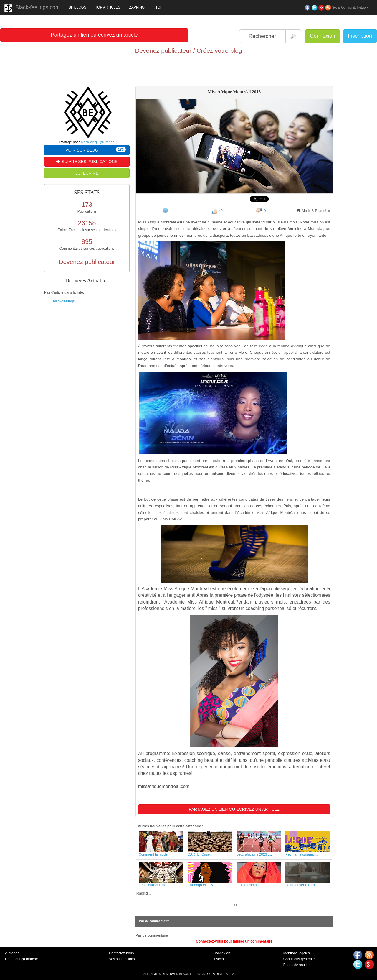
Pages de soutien (297, 965)
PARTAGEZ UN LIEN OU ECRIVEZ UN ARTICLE (234, 809)
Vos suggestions (122, 959)
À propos (12, 953)
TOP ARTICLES (108, 7)
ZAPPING (137, 7)
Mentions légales (297, 953)
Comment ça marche (21, 959)
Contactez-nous (121, 953)
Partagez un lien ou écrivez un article (94, 35)
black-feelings (64, 301)
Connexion (323, 36)
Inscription (360, 36)
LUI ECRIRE (87, 173)
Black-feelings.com (32, 8)
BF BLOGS (77, 7)
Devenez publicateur (87, 262)
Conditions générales (300, 959)
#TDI (157, 7)
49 (217, 211)
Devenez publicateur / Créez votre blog (188, 51)
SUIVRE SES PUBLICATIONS (87, 162)
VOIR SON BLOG (96, 150)
